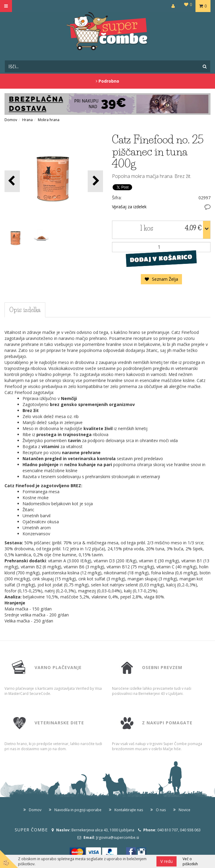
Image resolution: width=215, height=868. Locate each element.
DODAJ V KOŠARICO (161, 258)
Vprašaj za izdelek (129, 207)
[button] (95, 181)
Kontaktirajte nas (129, 810)
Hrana (27, 120)
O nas (161, 810)
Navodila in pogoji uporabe (78, 810)
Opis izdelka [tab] (25, 310)
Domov (11, 120)
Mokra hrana (49, 120)
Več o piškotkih (190, 861)
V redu (167, 861)
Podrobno (107, 81)
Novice (185, 810)
